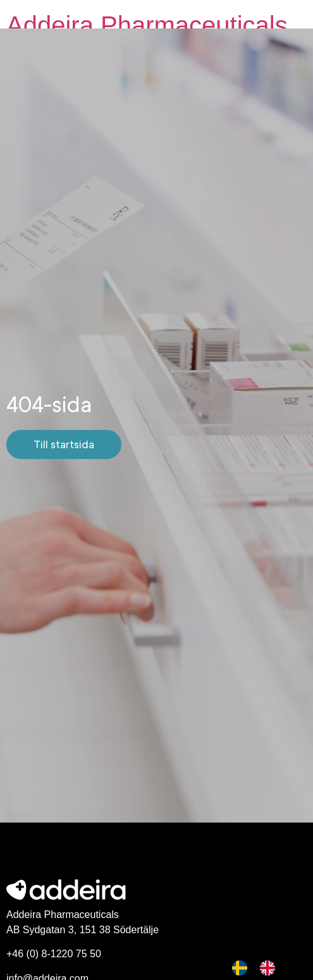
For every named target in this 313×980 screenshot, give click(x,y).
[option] (271, 968)
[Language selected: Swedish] (260, 968)
